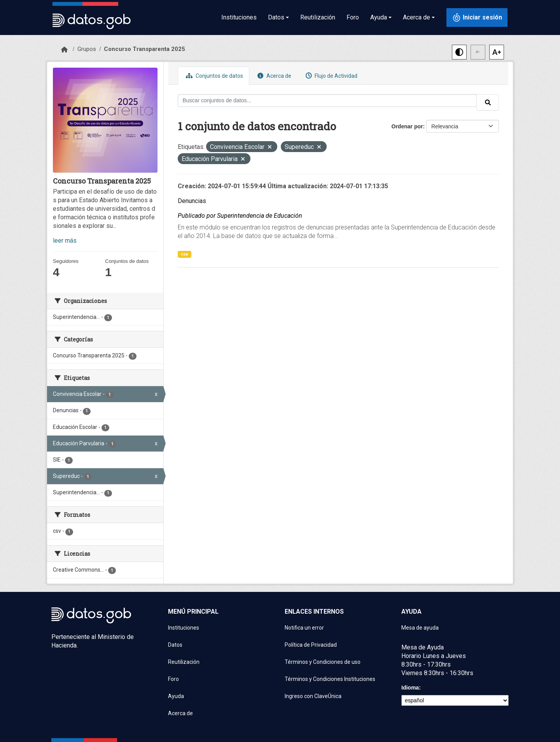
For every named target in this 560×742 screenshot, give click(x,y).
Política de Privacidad (311, 645)
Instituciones (239, 17)
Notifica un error (304, 628)
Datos (175, 645)
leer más (65, 241)
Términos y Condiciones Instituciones (330, 679)
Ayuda (176, 696)
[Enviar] (488, 102)
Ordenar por (407, 126)
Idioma (410, 688)
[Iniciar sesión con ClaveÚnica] (477, 17)
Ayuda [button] (379, 17)
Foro (353, 17)
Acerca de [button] (416, 17)
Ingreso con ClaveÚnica (313, 696)
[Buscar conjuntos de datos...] (327, 101)
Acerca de (273, 76)
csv (185, 254)
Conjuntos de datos (213, 76)
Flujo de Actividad (331, 76)
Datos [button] (276, 17)
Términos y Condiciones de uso (323, 662)
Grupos (87, 49)
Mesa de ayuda (420, 628)
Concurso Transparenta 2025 (144, 49)
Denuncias (192, 201)
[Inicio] (64, 50)
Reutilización (318, 17)
